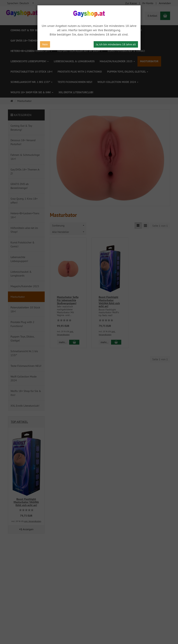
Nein (45, 44)
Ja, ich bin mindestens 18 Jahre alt (116, 44)
